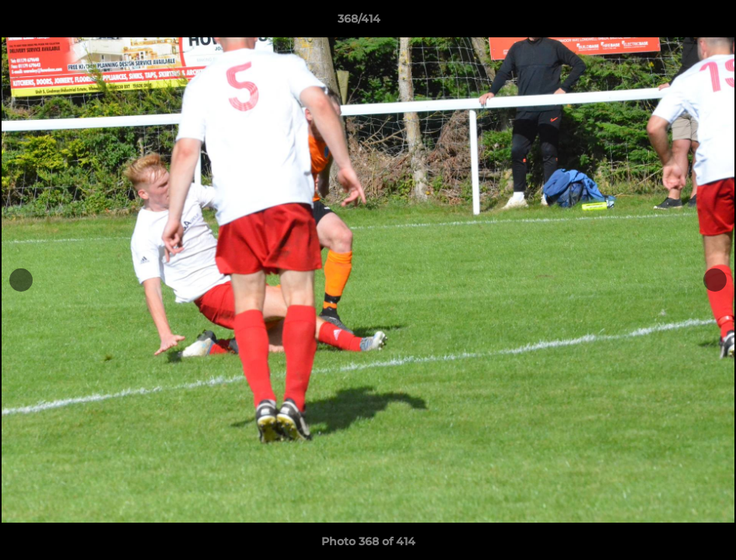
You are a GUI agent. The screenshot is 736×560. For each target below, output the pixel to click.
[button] (671, 23)
